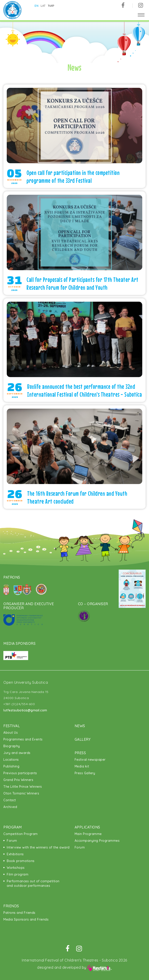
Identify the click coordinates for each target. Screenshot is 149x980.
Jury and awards (17, 753)
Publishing (11, 766)
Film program (18, 874)
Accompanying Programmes (97, 841)
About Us (11, 733)
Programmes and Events (23, 739)
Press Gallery (85, 773)
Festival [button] (12, 726)
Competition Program (21, 834)
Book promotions (21, 861)
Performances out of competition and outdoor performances (33, 883)
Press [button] (80, 753)
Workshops (16, 868)
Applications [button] (87, 827)
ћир (51, 6)
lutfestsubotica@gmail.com (25, 710)
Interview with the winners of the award (38, 847)
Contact (10, 800)
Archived (10, 807)
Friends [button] (11, 906)
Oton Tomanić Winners (21, 793)
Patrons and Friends (19, 913)
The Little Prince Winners (23, 787)
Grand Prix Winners (18, 780)
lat (43, 6)
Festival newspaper (90, 760)
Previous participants (20, 773)
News (80, 726)
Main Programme (88, 834)
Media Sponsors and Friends (26, 919)
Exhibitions (15, 854)
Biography (12, 746)
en (37, 6)
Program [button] (13, 827)
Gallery (83, 739)
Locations (11, 760)
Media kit (82, 766)
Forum (12, 841)
